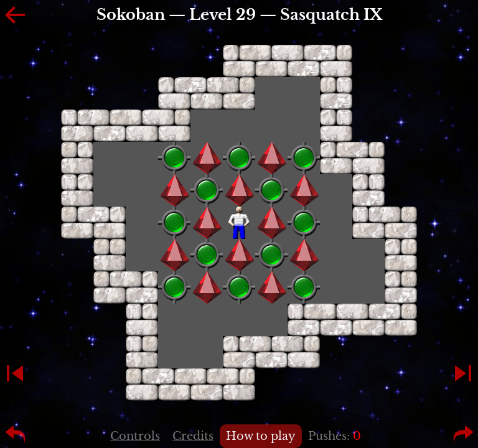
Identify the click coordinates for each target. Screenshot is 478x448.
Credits (193, 436)
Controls (135, 436)
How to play (261, 436)
